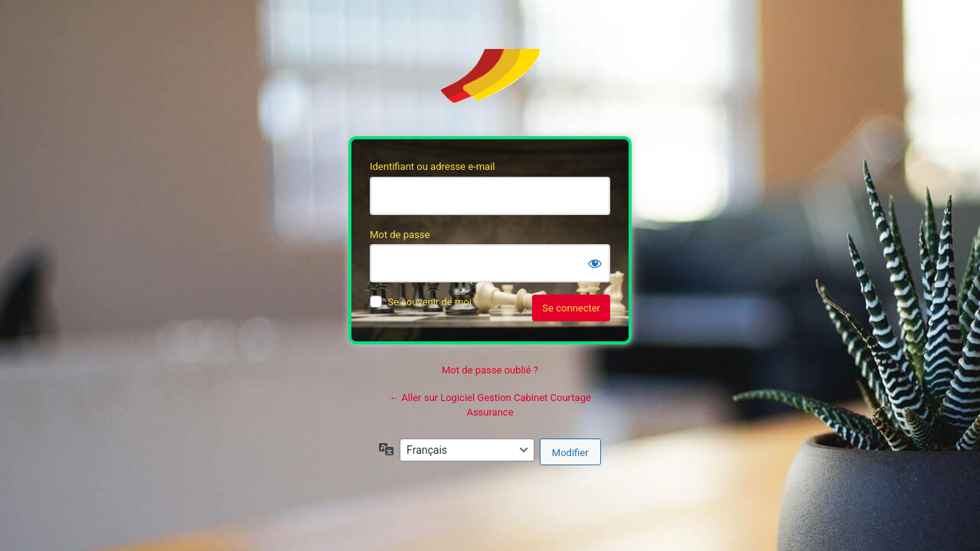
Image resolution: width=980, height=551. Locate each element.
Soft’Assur (490, 83)
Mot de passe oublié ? (490, 370)
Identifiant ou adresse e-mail (433, 166)
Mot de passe (400, 235)
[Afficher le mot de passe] (595, 263)
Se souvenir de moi (430, 302)
